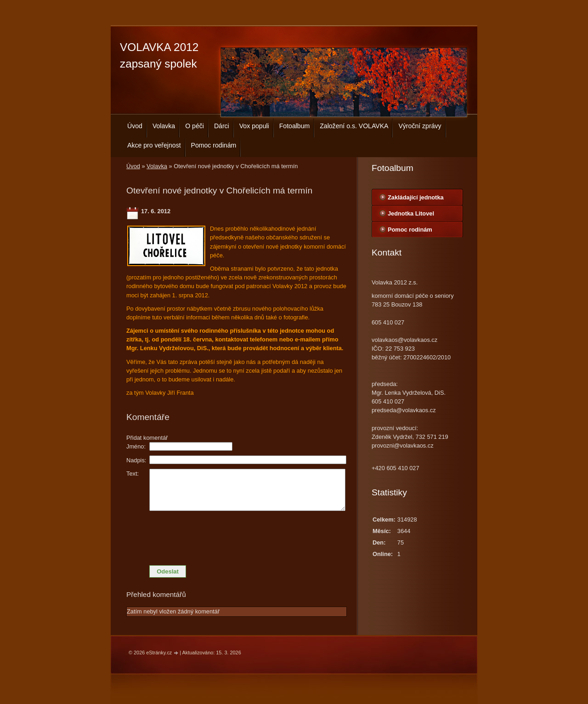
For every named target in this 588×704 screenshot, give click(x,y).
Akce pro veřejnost (154, 145)
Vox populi (254, 126)
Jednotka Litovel (411, 213)
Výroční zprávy (420, 126)
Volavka (164, 126)
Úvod (135, 126)
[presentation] (237, 536)
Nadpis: (136, 460)
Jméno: (136, 446)
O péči (195, 126)
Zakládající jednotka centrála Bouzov (416, 199)
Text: (133, 474)
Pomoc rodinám (214, 145)
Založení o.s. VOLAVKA (354, 126)
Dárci (222, 126)
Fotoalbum (295, 126)
